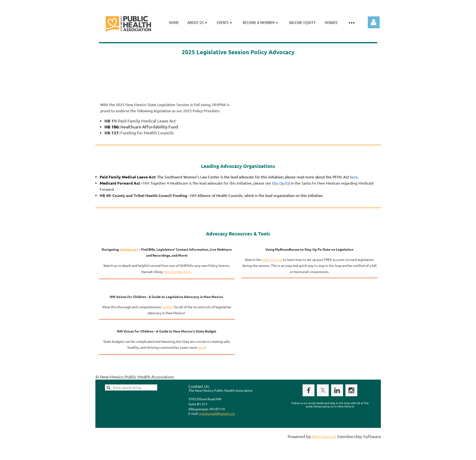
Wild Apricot (324, 436)
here (201, 347)
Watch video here (177, 272)
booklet (168, 307)
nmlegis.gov (129, 249)
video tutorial (272, 259)
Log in (374, 22)
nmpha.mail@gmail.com (217, 413)
